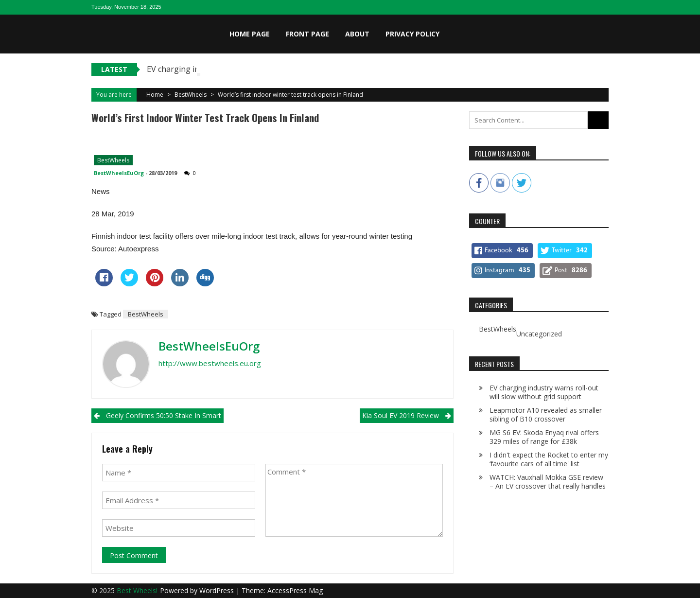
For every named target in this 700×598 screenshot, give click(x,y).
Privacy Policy (412, 34)
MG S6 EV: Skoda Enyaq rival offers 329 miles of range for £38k (544, 437)
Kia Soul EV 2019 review (401, 415)
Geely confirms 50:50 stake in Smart (164, 415)
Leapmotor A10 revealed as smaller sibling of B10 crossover (546, 414)
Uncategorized (539, 334)
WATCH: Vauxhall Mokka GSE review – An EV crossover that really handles (548, 482)
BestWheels (191, 95)
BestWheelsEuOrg (119, 173)
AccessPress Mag (295, 590)
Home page (250, 34)
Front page (307, 34)
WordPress (218, 590)
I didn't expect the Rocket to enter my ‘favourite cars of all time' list (549, 459)
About (357, 34)
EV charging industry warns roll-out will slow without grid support (544, 392)
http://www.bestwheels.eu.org (210, 363)
